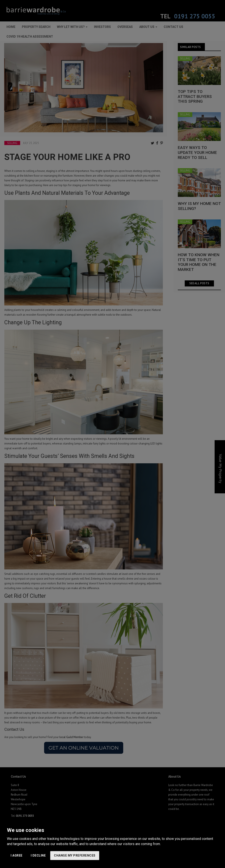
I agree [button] (17, 855)
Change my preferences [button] (75, 855)
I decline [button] (38, 855)
